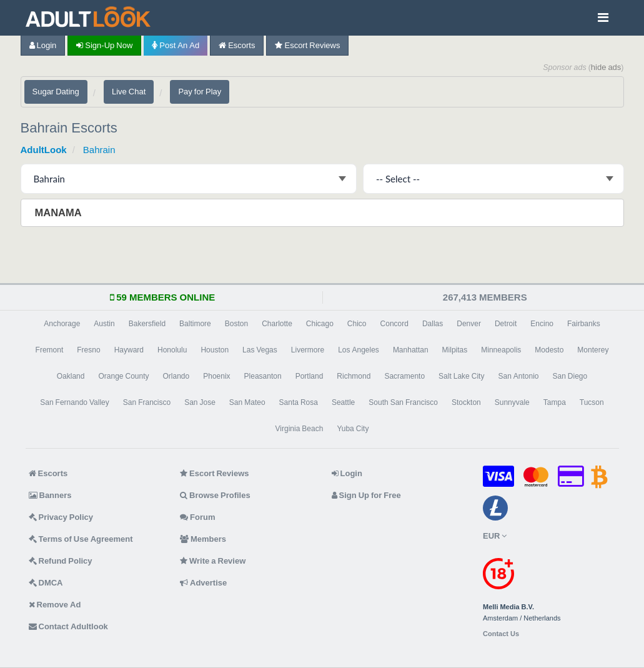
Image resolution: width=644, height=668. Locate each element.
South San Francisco (403, 402)
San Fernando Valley (75, 402)
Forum (197, 517)
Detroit (506, 324)
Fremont (50, 350)
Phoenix (216, 376)
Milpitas (455, 350)
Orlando (176, 376)
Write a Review (213, 561)
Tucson (592, 402)
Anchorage (62, 324)
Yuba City (353, 429)
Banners (50, 495)
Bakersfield (147, 324)
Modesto (549, 350)
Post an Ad (176, 45)
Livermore (308, 350)
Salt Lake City (461, 376)
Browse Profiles (215, 495)
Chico (357, 324)
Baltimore (195, 324)
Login (43, 45)
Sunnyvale (512, 402)
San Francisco (147, 402)
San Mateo (247, 402)
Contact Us (501, 634)
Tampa (555, 402)
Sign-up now (104, 45)
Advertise (203, 583)
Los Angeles (359, 350)
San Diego (570, 376)
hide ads (606, 67)
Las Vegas (260, 350)
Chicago (320, 324)
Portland (310, 376)
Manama (60, 212)
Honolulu (172, 350)
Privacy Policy (61, 517)
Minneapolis (501, 350)
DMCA (46, 583)
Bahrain (99, 150)
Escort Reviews (307, 45)
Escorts (237, 45)
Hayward (129, 350)
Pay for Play (200, 92)
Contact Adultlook (68, 626)
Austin (104, 324)
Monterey (593, 350)
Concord (394, 324)
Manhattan (411, 350)
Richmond (354, 376)
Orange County (123, 376)
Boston (236, 324)
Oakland (71, 376)
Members (203, 539)
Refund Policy (61, 561)
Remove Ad (55, 605)
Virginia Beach (300, 429)
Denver (469, 324)
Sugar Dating (56, 92)
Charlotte (277, 324)
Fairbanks (584, 324)
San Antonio (518, 376)
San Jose (200, 402)
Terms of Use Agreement (81, 539)
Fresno (88, 350)
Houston (215, 350)
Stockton (466, 402)
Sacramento (404, 376)
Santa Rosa (299, 402)
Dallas (433, 324)
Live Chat (129, 92)
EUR (495, 536)
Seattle (343, 402)
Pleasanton (263, 376)
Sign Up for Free (366, 495)
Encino (542, 324)
